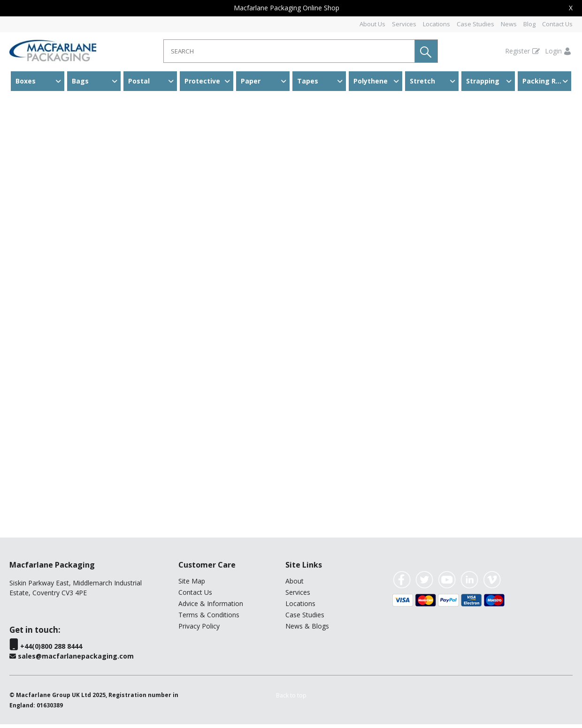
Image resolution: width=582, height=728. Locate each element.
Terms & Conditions (209, 618)
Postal (139, 81)
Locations (436, 24)
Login (553, 51)
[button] (426, 51)
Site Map (192, 585)
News (509, 24)
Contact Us (557, 24)
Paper (251, 81)
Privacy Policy (199, 630)
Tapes (308, 81)
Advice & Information (211, 607)
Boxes (26, 81)
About (295, 585)
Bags (80, 81)
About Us (372, 24)
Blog (529, 24)
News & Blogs (307, 630)
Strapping (483, 81)
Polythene (371, 81)
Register (517, 51)
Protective (202, 81)
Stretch (422, 81)
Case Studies (475, 24)
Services (404, 24)
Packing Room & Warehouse (547, 81)
